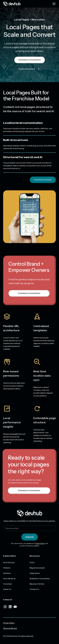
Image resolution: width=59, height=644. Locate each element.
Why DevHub (9, 562)
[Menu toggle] (54, 4)
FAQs (32, 562)
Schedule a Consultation (30, 60)
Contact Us (34, 589)
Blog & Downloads (37, 568)
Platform (7, 568)
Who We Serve (9, 578)
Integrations (35, 573)
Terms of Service (10, 628)
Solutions (7, 573)
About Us (7, 589)
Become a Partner (37, 584)
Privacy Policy (40, 543)
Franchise (7, 584)
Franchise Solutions (43, 180)
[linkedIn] (10, 607)
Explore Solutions (30, 69)
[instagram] (5, 607)
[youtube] (15, 607)
